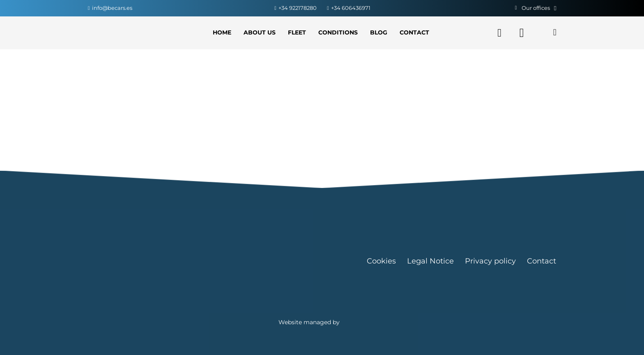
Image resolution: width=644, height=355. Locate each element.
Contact (542, 261)
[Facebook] (499, 33)
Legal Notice (430, 261)
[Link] (125, 33)
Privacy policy (490, 261)
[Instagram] (522, 33)
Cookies (381, 261)
